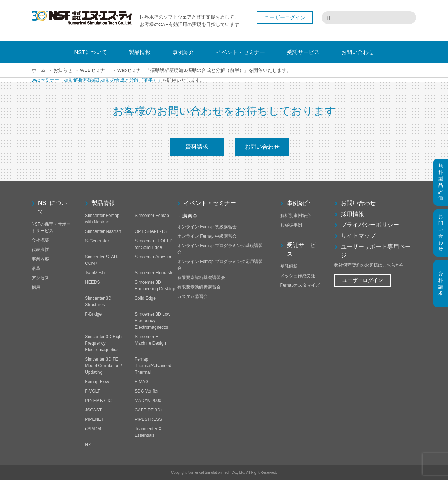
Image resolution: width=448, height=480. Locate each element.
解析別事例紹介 (296, 216)
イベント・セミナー (210, 203)
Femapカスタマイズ (300, 285)
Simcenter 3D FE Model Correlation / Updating (103, 366)
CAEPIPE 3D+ (149, 410)
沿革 (36, 268)
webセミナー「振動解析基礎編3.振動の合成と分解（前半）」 (97, 80)
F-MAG (142, 382)
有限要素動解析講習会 (199, 287)
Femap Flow (97, 382)
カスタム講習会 (192, 296)
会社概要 (40, 240)
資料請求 (197, 147)
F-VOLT (93, 391)
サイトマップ (358, 236)
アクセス (40, 278)
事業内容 (40, 259)
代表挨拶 (40, 250)
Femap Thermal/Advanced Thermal (153, 366)
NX (88, 445)
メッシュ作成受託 (298, 276)
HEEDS (92, 282)
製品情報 (103, 203)
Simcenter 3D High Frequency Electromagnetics (103, 343)
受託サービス (301, 249)
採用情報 (353, 214)
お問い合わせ (262, 147)
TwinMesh (95, 273)
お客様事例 (291, 225)
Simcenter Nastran (103, 231)
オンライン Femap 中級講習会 (207, 236)
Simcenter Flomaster (155, 273)
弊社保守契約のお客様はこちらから (369, 265)
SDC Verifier (147, 391)
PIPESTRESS (148, 419)
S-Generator (97, 241)
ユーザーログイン (285, 17)
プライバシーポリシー (370, 225)
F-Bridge (93, 314)
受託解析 (289, 266)
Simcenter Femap (152, 216)
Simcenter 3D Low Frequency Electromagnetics (152, 321)
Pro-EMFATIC (98, 401)
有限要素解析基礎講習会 (201, 278)
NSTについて (53, 207)
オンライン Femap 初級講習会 (207, 227)
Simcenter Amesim (153, 257)
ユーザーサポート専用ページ (376, 251)
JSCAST (93, 410)
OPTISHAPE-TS (151, 231)
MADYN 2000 (148, 401)
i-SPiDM (93, 429)
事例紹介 (298, 203)
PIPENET (94, 419)
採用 (36, 287)
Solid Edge (145, 298)
